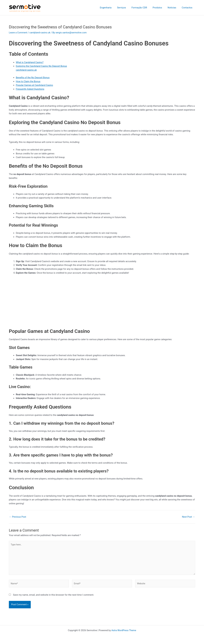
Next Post (188, 517)
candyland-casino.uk (40, 33)
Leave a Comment (18, 33)
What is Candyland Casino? (30, 62)
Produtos (160, 8)
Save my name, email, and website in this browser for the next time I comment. (54, 595)
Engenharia (111, 8)
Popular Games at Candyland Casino (35, 85)
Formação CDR (142, 8)
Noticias (173, 8)
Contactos (187, 8)
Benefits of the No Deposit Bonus (33, 78)
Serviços (126, 8)
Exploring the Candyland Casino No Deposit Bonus (42, 66)
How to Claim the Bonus (28, 81)
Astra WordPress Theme (124, 630)
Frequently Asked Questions (30, 89)
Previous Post (18, 517)
